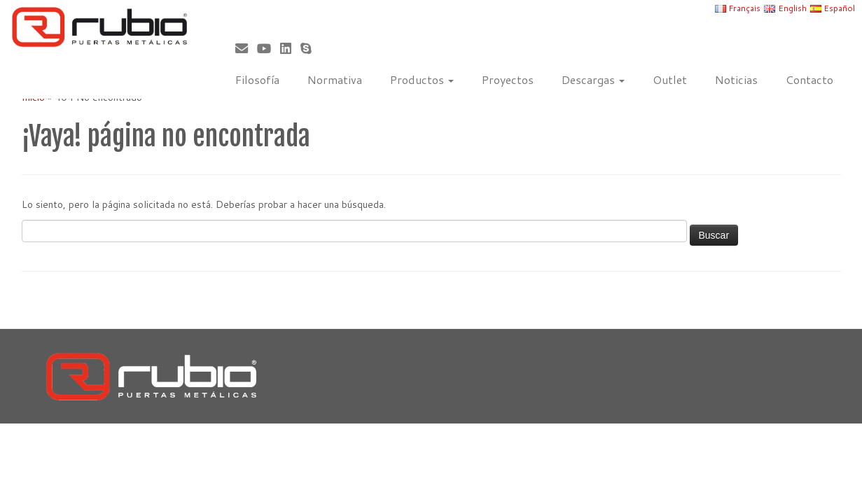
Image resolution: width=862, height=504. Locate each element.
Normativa (335, 79)
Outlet (670, 79)
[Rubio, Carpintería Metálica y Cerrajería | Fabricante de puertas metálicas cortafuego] (99, 27)
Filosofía (257, 79)
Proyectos (508, 79)
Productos (422, 79)
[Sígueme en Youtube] (269, 48)
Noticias (736, 79)
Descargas (593, 79)
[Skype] (311, 48)
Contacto (809, 79)
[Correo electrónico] (246, 48)
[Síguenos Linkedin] (290, 48)
